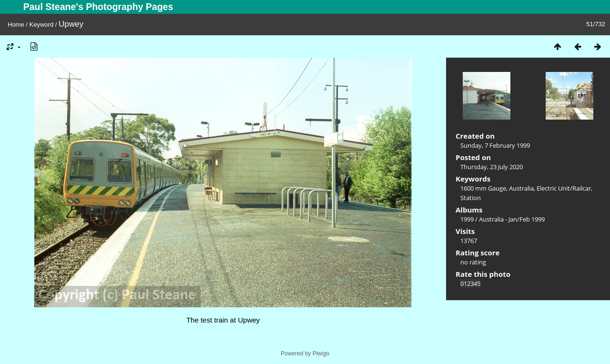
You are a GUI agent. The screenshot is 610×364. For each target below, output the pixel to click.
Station (471, 198)
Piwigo (321, 354)
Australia (521, 188)
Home (16, 25)
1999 (467, 219)
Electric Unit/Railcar (564, 188)
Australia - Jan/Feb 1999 (512, 219)
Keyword (42, 25)
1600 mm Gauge (483, 188)
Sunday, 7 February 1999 (495, 145)
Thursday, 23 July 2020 (492, 167)
